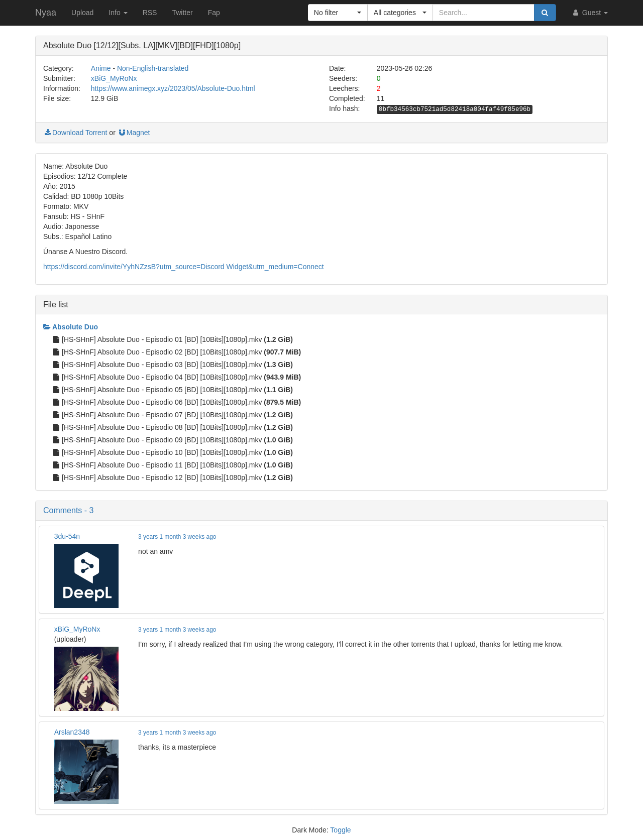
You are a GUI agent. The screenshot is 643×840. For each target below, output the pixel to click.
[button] (338, 13)
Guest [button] (590, 13)
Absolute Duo (71, 327)
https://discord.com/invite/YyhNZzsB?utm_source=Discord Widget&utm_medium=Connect (184, 267)
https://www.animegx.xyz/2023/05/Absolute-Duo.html (173, 88)
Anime (101, 68)
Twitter (182, 13)
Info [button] (118, 13)
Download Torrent (75, 133)
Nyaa (46, 13)
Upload (82, 13)
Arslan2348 (72, 732)
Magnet (134, 133)
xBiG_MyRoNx (114, 78)
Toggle (340, 830)
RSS (150, 13)
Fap (214, 13)
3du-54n (67, 536)
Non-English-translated (153, 68)
